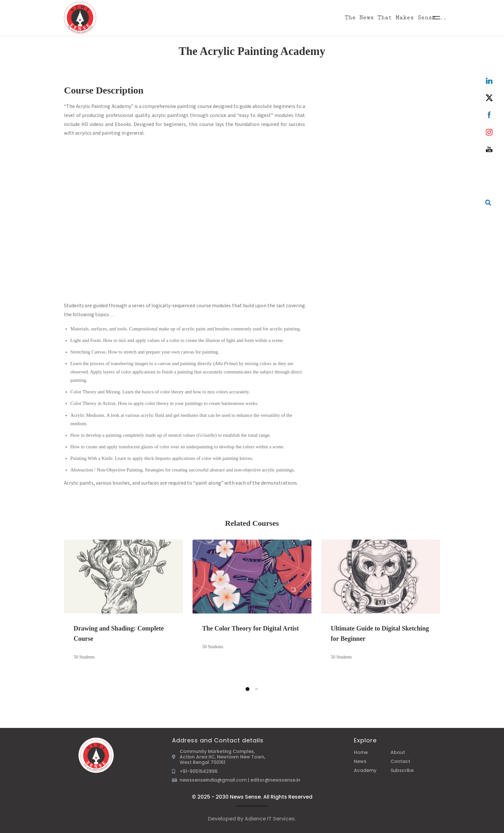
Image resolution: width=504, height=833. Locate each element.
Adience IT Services (270, 819)
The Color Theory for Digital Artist (251, 628)
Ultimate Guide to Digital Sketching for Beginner (380, 633)
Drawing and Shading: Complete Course (119, 633)
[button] (248, 689)
